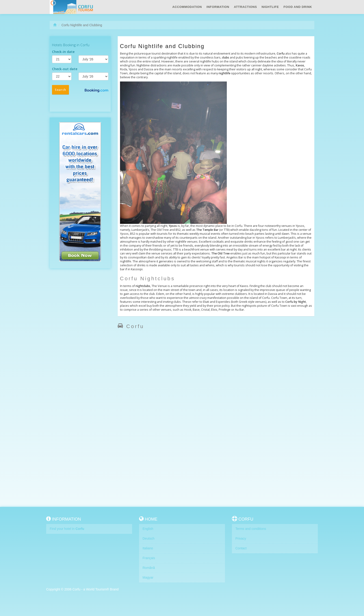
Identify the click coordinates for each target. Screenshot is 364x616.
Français (149, 558)
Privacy (241, 538)
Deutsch (148, 538)
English (148, 529)
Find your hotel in (67, 529)
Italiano (148, 548)
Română (149, 568)
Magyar (148, 577)
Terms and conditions (251, 529)
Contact (241, 548)
